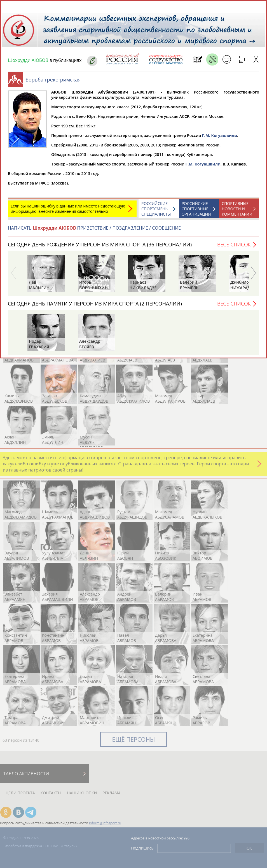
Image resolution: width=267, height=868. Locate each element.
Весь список (234, 247)
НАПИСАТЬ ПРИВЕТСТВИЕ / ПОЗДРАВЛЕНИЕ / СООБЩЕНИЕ (94, 231)
